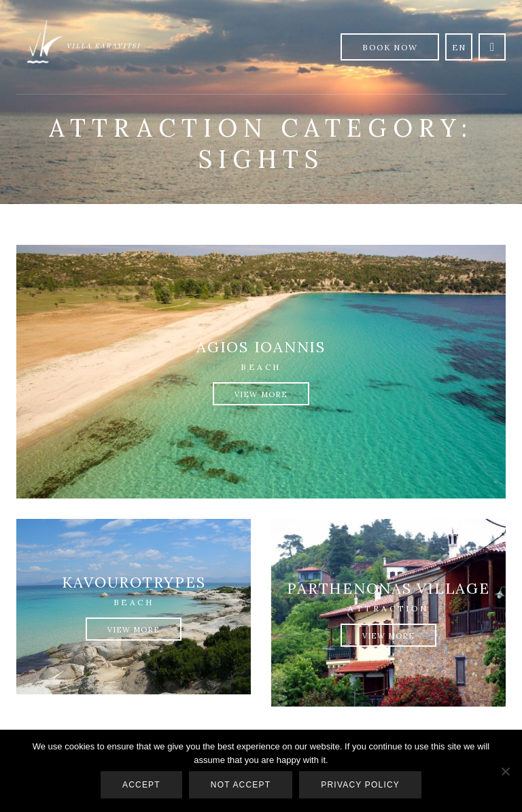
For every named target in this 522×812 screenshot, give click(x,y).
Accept (141, 785)
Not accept (241, 785)
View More (261, 394)
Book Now (390, 47)
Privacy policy (360, 785)
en (459, 47)
